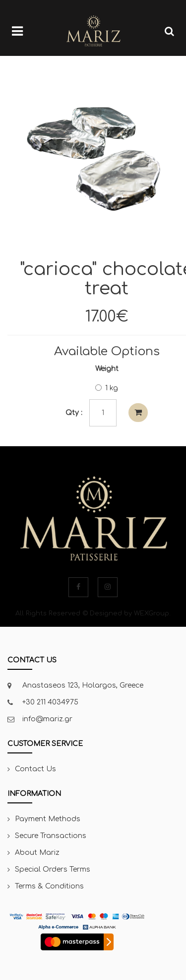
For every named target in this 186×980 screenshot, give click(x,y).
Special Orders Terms (53, 869)
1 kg (107, 388)
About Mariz (37, 853)
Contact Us (35, 769)
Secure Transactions (51, 836)
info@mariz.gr (47, 719)
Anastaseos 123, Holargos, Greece (83, 685)
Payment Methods (48, 819)
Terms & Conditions (49, 886)
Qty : (74, 413)
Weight (107, 369)
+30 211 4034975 (50, 702)
